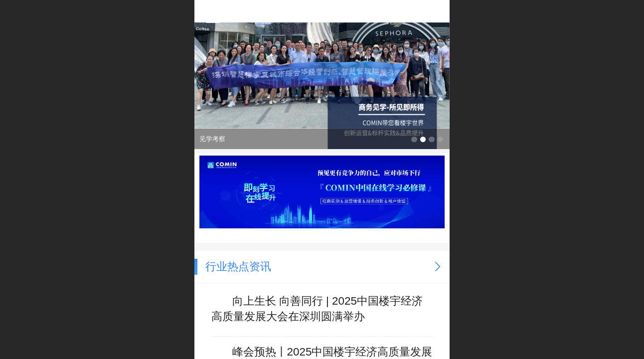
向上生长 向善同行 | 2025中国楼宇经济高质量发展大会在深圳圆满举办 (317, 308)
